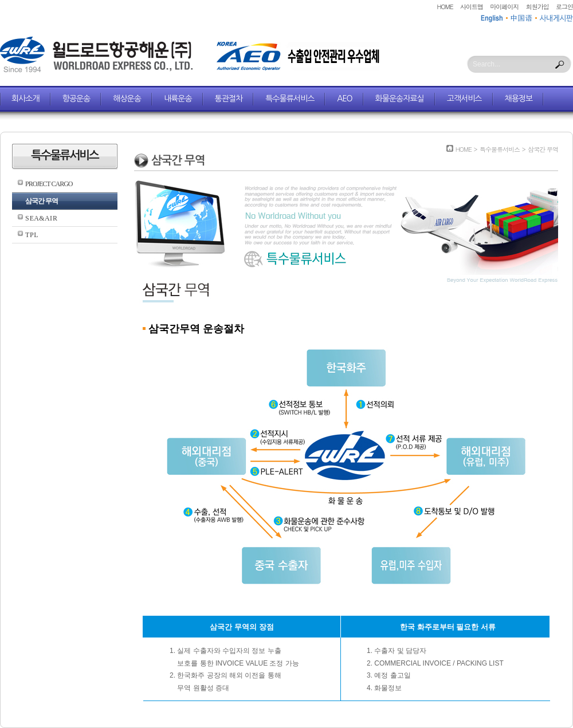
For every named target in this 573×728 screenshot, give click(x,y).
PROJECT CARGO (49, 184)
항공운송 (76, 99)
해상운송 (127, 99)
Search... (486, 64)
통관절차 (229, 99)
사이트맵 (472, 7)
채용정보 (519, 99)
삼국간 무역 (42, 201)
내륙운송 (178, 99)
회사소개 (25, 99)
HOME (445, 7)
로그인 (564, 7)
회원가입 (537, 7)
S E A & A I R (41, 218)
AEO (344, 99)
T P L (32, 235)
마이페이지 (504, 7)
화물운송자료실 (400, 99)
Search (560, 65)
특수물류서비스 (290, 99)
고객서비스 (464, 99)
